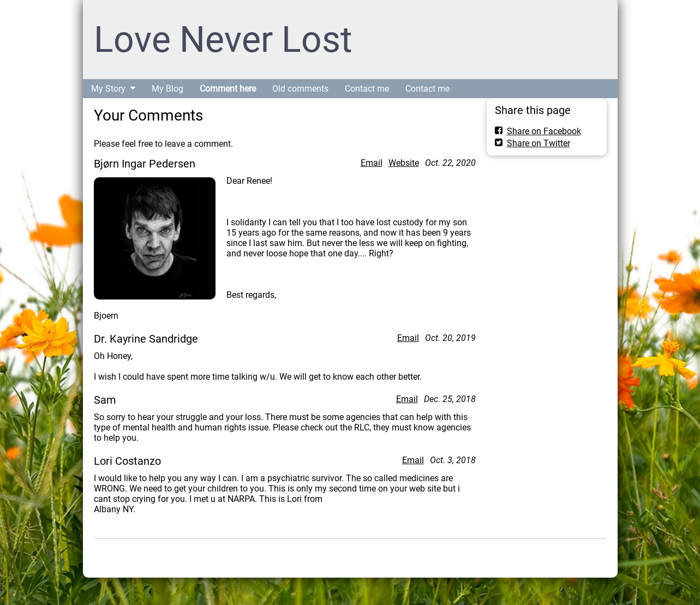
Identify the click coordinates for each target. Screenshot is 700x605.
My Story (108, 89)
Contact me (367, 89)
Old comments (300, 89)
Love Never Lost (223, 40)
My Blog (167, 89)
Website (404, 163)
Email (372, 163)
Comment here (228, 89)
